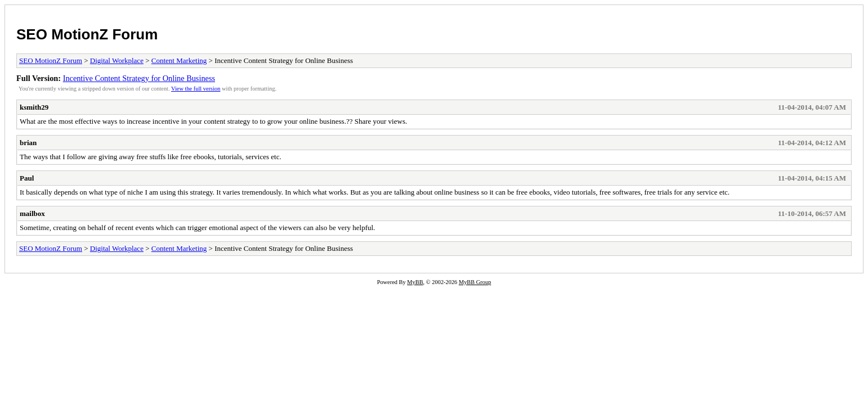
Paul (27, 178)
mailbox (32, 213)
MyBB (415, 282)
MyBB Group (475, 282)
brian (28, 143)
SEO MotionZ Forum (87, 34)
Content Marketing (179, 60)
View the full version (196, 89)
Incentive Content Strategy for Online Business (139, 78)
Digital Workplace (117, 60)
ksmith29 (34, 107)
